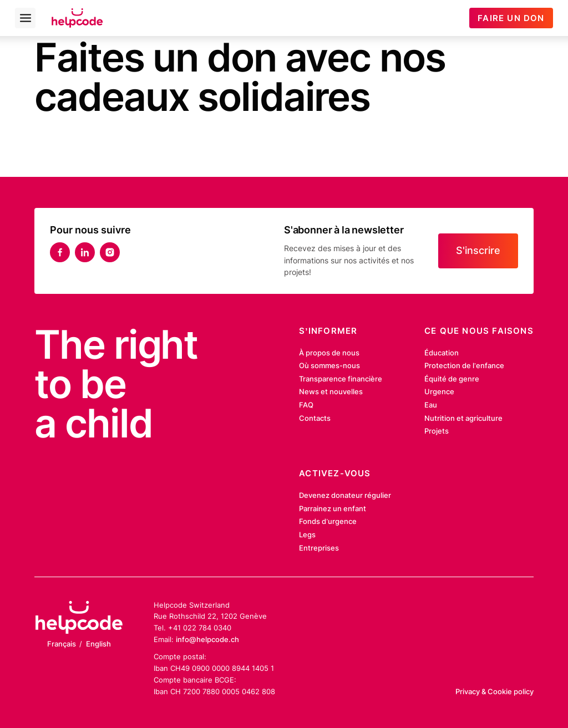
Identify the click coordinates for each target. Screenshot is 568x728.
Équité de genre (452, 379)
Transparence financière (341, 379)
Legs (307, 534)
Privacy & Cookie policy (495, 691)
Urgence (439, 391)
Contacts (315, 418)
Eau (431, 405)
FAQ (306, 405)
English (98, 644)
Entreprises (319, 548)
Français (62, 644)
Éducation (442, 353)
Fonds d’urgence (328, 521)
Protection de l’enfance (464, 365)
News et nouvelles (331, 391)
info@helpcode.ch (207, 639)
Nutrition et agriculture (463, 418)
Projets (437, 431)
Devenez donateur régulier (345, 495)
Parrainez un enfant (333, 508)
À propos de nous (329, 353)
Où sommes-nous (329, 365)
